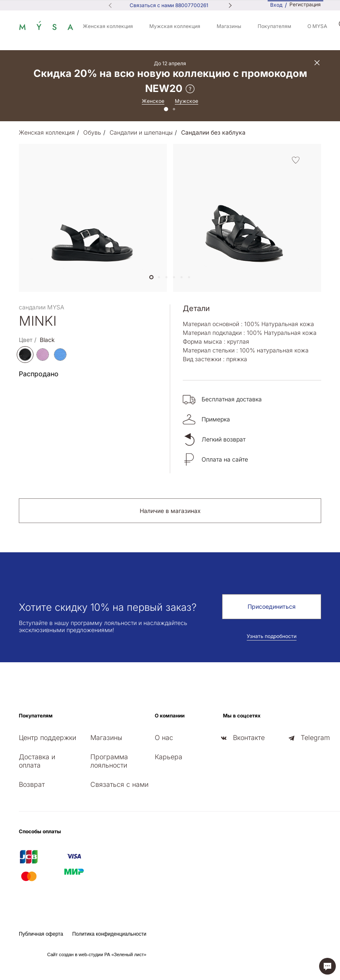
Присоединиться (272, 606)
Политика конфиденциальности (109, 934)
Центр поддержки (47, 738)
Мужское (187, 101)
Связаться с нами (119, 784)
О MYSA (317, 26)
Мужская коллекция (175, 26)
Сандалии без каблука (213, 132)
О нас (164, 738)
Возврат (32, 784)
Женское (153, 101)
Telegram (315, 738)
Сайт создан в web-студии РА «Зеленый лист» (97, 954)
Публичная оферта (41, 934)
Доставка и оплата (37, 761)
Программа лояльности (109, 761)
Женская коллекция (108, 26)
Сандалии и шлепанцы (141, 132)
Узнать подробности (272, 636)
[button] (151, 277)
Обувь (92, 132)
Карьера (169, 757)
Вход (276, 5)
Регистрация (305, 5)
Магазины (229, 26)
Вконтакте (249, 738)
